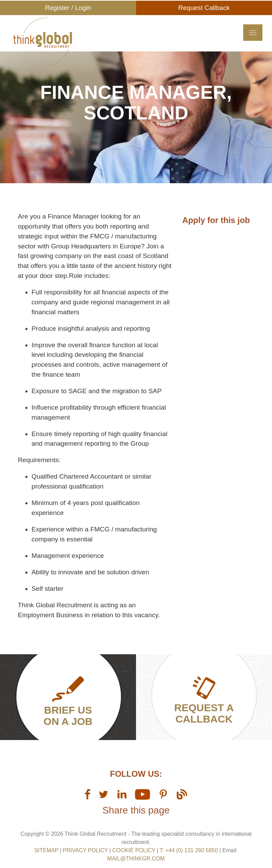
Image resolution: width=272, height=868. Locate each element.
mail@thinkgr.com (136, 859)
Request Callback (204, 8)
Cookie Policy (134, 850)
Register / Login (68, 8)
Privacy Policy (85, 850)
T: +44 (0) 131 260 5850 (190, 850)
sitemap (46, 850)
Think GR (82, 44)
